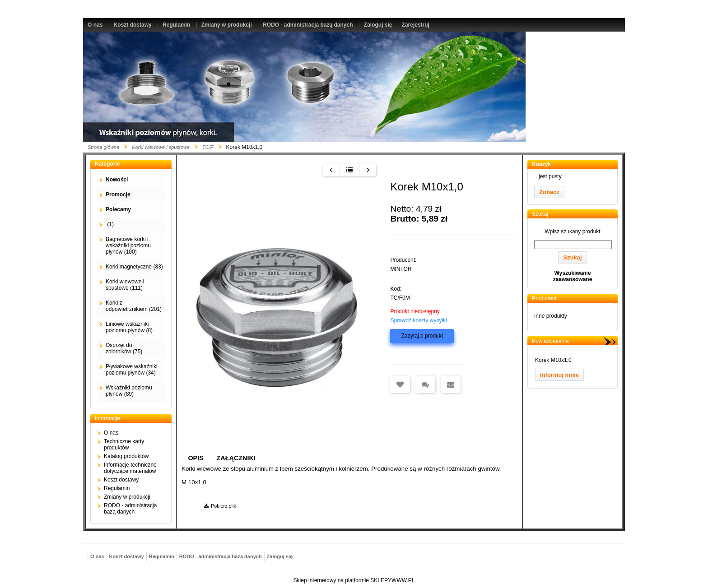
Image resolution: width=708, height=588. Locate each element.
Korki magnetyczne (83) (134, 267)
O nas (95, 25)
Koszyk (541, 164)
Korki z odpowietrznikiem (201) (134, 306)
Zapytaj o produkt (422, 336)
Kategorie (107, 164)
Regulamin (176, 25)
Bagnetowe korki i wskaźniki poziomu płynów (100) (128, 245)
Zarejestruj (416, 25)
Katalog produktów (126, 456)
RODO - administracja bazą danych (308, 25)
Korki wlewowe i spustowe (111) (125, 285)
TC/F (208, 147)
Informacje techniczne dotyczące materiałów (130, 468)
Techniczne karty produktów (124, 444)
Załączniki (236, 458)
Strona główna (103, 147)
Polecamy (118, 209)
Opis (196, 458)
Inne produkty (551, 316)
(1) (110, 224)
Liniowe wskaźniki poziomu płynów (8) (129, 327)
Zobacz (549, 192)
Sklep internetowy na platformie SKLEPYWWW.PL (354, 580)
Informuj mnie (559, 375)
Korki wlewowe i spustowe (161, 147)
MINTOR (401, 269)
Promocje (118, 194)
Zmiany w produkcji (227, 25)
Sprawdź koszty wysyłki (418, 320)
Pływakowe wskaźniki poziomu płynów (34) (132, 370)
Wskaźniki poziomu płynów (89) (129, 391)
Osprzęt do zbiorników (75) (124, 348)
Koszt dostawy (133, 25)
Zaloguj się (378, 25)
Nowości (117, 180)
